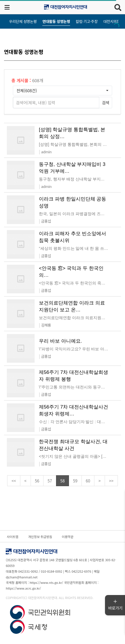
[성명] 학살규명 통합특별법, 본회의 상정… (72, 133)
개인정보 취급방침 (40, 537)
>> (111, 481)
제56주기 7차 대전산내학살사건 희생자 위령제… (74, 410)
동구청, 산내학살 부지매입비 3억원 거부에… (72, 168)
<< (14, 481)
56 (37, 481)
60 (88, 481)
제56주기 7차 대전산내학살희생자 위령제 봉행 (74, 376)
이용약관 (68, 537)
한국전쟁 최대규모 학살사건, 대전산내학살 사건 (73, 445)
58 (63, 481)
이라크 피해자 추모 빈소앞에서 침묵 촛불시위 (73, 237)
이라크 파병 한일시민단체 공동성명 (73, 202)
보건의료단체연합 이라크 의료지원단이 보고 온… (72, 306)
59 (75, 481)
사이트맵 (13, 537)
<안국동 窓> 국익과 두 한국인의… (71, 272)
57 (50, 481)
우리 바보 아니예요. (60, 341)
